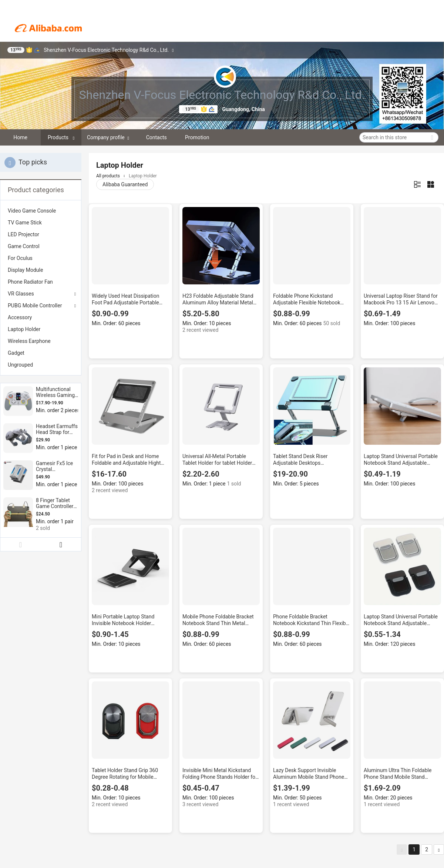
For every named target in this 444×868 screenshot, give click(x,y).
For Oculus (20, 258)
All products (108, 176)
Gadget (16, 353)
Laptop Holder (24, 329)
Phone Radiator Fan (30, 282)
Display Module (25, 270)
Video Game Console (32, 211)
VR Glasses (21, 294)
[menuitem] (41, 211)
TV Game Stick (25, 223)
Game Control (24, 246)
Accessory (20, 317)
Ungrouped (20, 365)
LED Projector (23, 234)
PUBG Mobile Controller (35, 306)
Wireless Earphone (29, 341)
